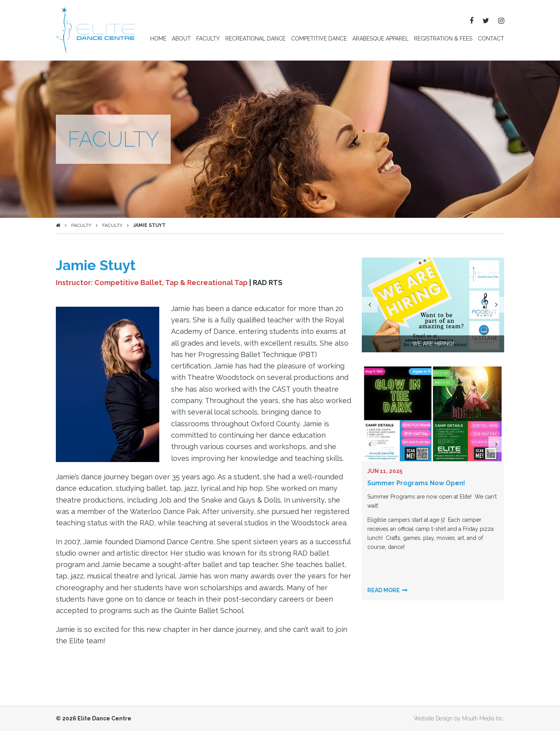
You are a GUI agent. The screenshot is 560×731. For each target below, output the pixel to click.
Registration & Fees (443, 39)
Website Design (433, 718)
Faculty (208, 39)
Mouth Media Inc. (483, 718)
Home (158, 39)
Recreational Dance (255, 39)
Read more (384, 590)
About (181, 39)
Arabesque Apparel (380, 39)
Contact (491, 39)
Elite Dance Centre (104, 718)
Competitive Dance (319, 39)
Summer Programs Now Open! (416, 483)
